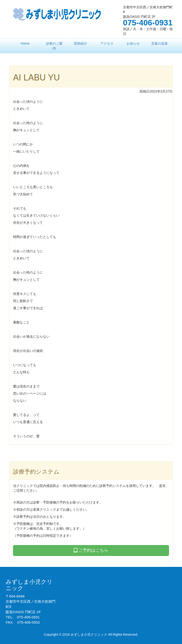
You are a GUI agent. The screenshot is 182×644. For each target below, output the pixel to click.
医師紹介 (81, 43)
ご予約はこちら (91, 550)
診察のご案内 (54, 46)
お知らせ (133, 43)
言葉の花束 (159, 43)
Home (25, 43)
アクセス (107, 43)
